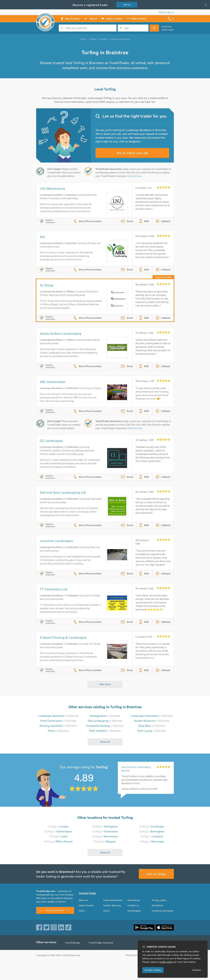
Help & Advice (86, 923)
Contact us (133, 923)
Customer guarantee (163, 928)
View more (105, 700)
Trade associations (113, 918)
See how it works (55, 930)
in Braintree (58, 732)
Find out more (135, 181)
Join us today (156, 890)
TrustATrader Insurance (102, 962)
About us (83, 918)
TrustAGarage (73, 962)
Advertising (133, 918)
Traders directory (112, 923)
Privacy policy (159, 918)
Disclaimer (157, 923)
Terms (106, 928)
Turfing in (58, 842)
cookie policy (167, 962)
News (82, 928)
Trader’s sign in (166, 12)
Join (127, 4)
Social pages (134, 928)
